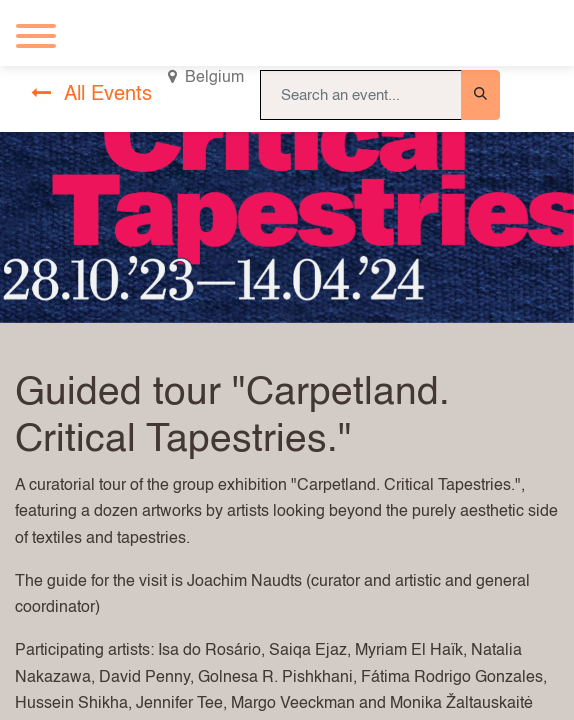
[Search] (480, 95)
